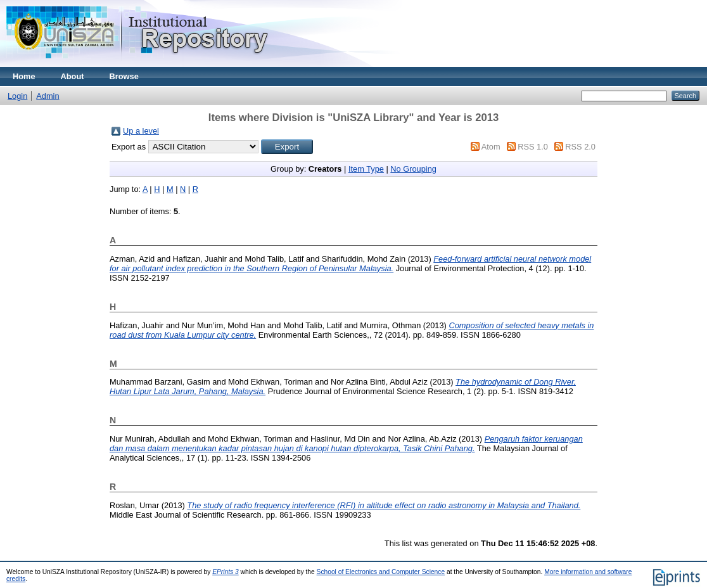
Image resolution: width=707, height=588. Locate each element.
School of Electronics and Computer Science (381, 572)
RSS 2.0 (580, 147)
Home (24, 76)
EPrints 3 (226, 572)
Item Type (366, 169)
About (73, 76)
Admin (48, 96)
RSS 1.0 (533, 147)
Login (17, 96)
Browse (124, 76)
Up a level (141, 131)
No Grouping (413, 169)
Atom (491, 147)
